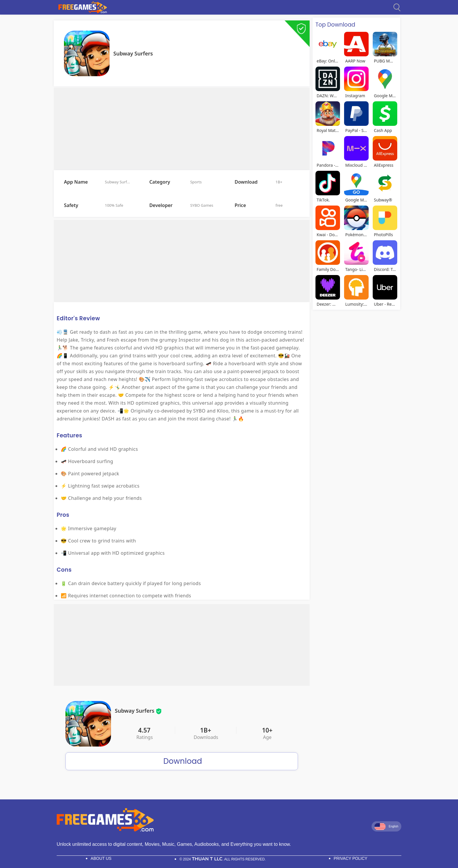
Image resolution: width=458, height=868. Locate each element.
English (386, 827)
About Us (101, 858)
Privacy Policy (350, 858)
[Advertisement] (182, 129)
